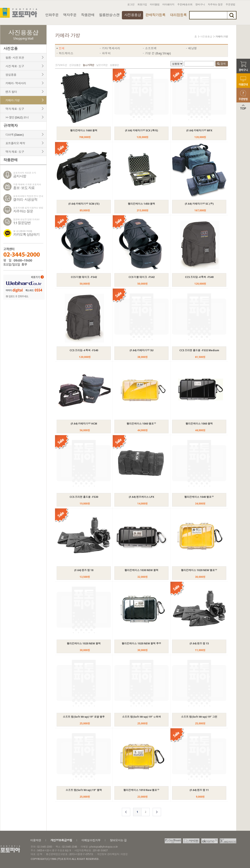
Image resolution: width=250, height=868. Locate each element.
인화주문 (52, 15)
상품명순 (114, 65)
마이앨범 (155, 4)
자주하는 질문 (215, 4)
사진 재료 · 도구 (15, 66)
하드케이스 (66, 53)
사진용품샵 (132, 15)
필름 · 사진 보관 (15, 58)
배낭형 (192, 48)
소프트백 (151, 48)
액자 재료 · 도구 (15, 109)
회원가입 (142, 4)
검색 (221, 64)
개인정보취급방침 (61, 840)
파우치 (106, 53)
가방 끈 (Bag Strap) (158, 53)
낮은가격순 (102, 65)
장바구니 (200, 4)
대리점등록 (178, 15)
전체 (62, 48)
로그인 (131, 4)
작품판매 (88, 15)
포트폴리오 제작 (15, 143)
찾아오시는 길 (118, 840)
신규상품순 (75, 65)
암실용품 (11, 75)
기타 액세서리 (111, 48)
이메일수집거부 (91, 840)
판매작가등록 (155, 15)
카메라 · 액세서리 (16, 83)
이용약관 (36, 840)
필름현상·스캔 (109, 15)
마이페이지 (169, 4)
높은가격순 (88, 65)
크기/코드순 (61, 65)
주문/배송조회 (185, 4)
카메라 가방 (12, 100)
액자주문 (70, 15)
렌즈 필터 (11, 92)
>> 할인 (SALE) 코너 (17, 117)
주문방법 (230, 4)
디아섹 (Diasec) (14, 135)
